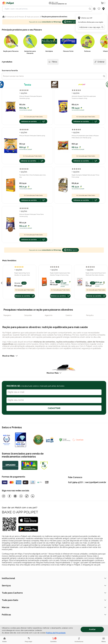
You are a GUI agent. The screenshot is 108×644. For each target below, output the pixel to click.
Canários (69, 315)
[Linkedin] (33, 496)
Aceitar (92, 629)
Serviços (54, 586)
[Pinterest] (15, 496)
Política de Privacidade (56, 633)
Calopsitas (28, 315)
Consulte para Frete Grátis (33, 117)
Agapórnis (49, 315)
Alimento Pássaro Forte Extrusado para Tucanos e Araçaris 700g (84, 97)
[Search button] (90, 9)
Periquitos (90, 315)
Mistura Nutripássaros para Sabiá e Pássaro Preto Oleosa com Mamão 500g (85, 137)
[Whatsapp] (21, 496)
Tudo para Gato (54, 600)
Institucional (54, 578)
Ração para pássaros (33, 17)
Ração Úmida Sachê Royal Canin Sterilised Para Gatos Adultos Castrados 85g (96, 274)
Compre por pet (12, 17)
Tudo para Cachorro (54, 593)
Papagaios (7, 315)
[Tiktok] (27, 496)
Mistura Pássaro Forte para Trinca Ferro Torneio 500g (31, 215)
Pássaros (22, 17)
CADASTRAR (54, 408)
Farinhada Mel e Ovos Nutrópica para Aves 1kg (33, 176)
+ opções (23, 93)
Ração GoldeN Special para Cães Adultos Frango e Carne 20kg (60, 274)
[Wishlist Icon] (99, 9)
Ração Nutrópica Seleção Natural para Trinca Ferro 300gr (85, 176)
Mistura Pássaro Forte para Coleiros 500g (32, 136)
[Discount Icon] (94, 9)
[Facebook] (9, 496)
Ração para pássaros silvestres (54, 17)
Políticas (54, 615)
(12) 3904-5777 (75, 482)
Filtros (53, 62)
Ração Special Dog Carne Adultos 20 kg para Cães (22, 274)
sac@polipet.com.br (96, 482)
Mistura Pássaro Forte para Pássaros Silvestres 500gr (31, 97)
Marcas (54, 607)
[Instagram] (4, 496)
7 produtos (7, 62)
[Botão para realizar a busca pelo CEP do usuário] (102, 27)
